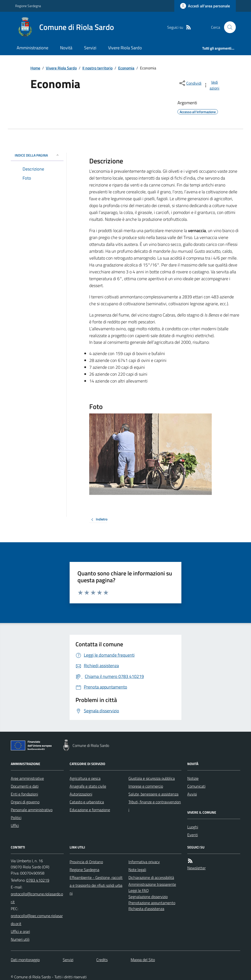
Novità (66, 48)
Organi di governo (25, 802)
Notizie (193, 778)
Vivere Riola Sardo (125, 48)
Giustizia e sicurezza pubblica (152, 778)
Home (35, 68)
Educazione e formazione (90, 810)
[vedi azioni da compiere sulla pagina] (212, 85)
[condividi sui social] (190, 83)
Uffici (15, 825)
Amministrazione (32, 48)
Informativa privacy (144, 862)
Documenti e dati (25, 786)
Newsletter (196, 868)
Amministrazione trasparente (152, 884)
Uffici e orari (20, 931)
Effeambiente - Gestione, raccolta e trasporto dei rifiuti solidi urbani (96, 885)
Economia (126, 68)
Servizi (90, 48)
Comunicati (196, 786)
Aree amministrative (27, 778)
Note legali (137, 870)
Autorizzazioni (81, 794)
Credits (102, 960)
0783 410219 (38, 880)
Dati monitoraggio (25, 960)
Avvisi (192, 794)
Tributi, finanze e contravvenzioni (155, 806)
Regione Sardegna (28, 6)
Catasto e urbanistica (87, 802)
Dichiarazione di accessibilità (151, 877)
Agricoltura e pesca (85, 778)
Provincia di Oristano (86, 862)
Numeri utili (20, 939)
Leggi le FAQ (139, 890)
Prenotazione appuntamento (152, 903)
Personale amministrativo (32, 810)
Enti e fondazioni (24, 794)
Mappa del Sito (143, 960)
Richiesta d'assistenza (146, 909)
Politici (16, 818)
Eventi (193, 835)
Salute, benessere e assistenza (153, 794)
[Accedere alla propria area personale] (205, 6)
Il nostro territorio (97, 68)
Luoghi (193, 827)
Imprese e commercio (146, 786)
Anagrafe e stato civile (88, 786)
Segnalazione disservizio (148, 897)
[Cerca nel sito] (228, 27)
